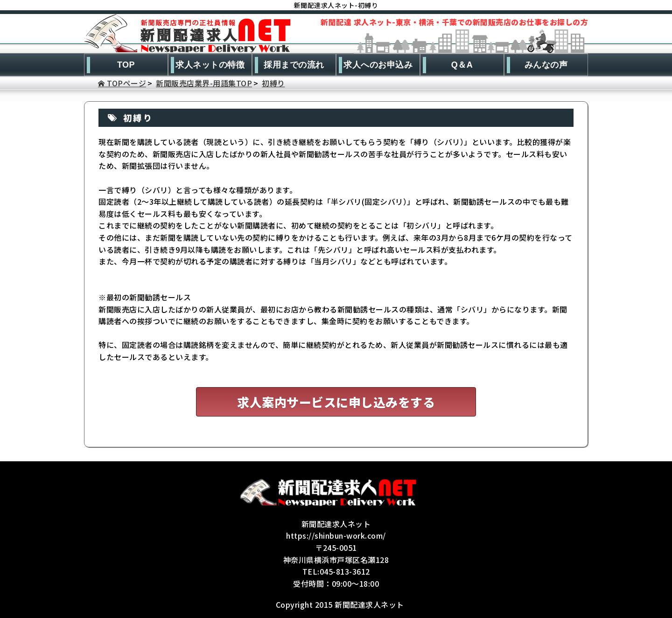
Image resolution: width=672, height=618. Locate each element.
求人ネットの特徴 (210, 65)
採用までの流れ (294, 65)
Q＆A (462, 65)
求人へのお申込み (378, 65)
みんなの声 (546, 65)
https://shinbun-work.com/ (336, 535)
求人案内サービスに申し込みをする (336, 402)
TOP (126, 65)
